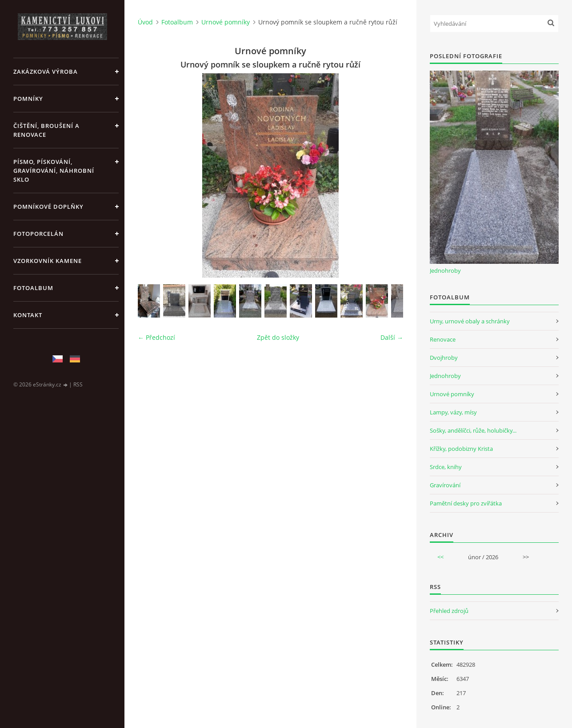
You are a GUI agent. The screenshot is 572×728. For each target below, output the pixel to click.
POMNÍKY (28, 99)
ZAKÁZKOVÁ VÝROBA (46, 72)
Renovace (443, 339)
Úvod (145, 22)
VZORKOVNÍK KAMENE (48, 261)
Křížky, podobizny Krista (461, 449)
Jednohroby (445, 271)
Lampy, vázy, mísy (453, 412)
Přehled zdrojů (449, 611)
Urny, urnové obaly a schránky (470, 321)
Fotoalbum (33, 288)
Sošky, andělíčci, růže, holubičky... (473, 430)
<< (440, 557)
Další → (392, 337)
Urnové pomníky (226, 22)
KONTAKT (28, 315)
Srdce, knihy (446, 467)
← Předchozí (156, 337)
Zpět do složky (278, 337)
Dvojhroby (444, 358)
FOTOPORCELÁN (38, 234)
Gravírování (445, 485)
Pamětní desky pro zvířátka (466, 503)
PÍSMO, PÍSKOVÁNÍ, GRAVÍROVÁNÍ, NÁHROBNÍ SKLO (54, 171)
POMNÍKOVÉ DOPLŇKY (48, 207)
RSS (78, 384)
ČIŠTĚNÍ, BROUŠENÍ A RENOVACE (46, 130)
